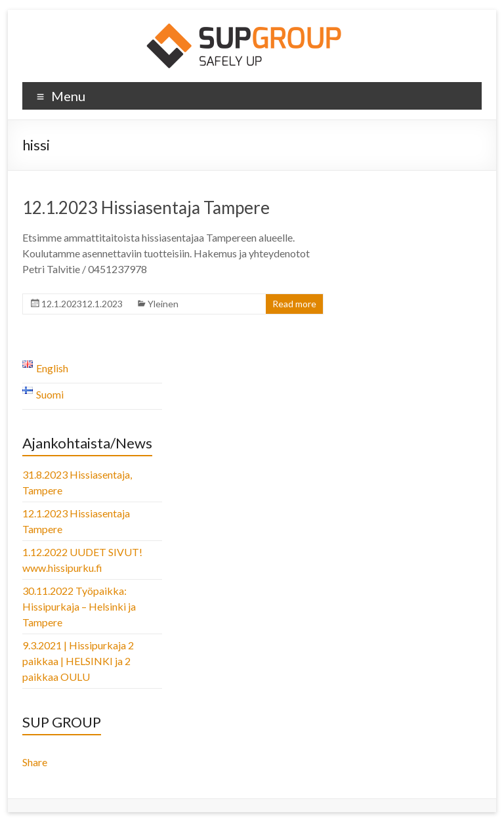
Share (35, 762)
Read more (294, 304)
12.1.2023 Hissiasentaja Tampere (146, 207)
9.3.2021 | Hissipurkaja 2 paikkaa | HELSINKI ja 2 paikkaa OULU (78, 661)
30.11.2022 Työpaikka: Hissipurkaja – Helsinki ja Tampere (79, 606)
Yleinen (163, 304)
